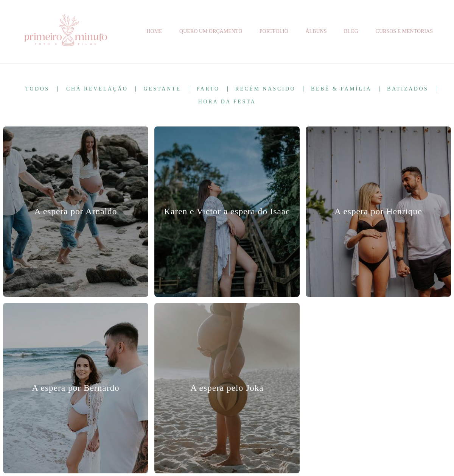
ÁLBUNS (316, 31)
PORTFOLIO (274, 31)
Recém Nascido (265, 89)
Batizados (408, 89)
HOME (154, 31)
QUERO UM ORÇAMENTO (211, 31)
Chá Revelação (97, 89)
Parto (208, 89)
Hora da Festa (227, 102)
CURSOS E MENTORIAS (404, 31)
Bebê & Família (341, 89)
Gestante (162, 89)
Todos (37, 89)
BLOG (351, 31)
